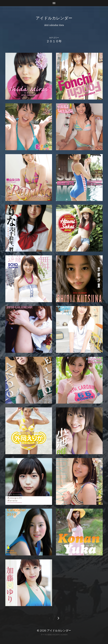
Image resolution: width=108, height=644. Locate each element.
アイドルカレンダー (54, 18)
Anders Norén (60, 635)
